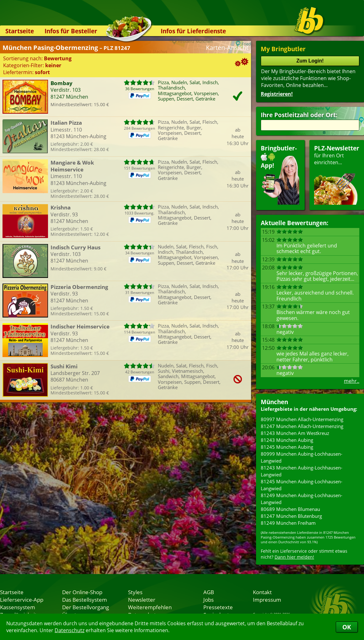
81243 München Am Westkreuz (295, 433)
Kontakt (262, 592)
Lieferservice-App (22, 599)
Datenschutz (70, 630)
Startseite (20, 31)
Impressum (267, 599)
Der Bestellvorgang (86, 607)
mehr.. (352, 381)
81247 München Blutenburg (291, 516)
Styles (135, 592)
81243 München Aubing (287, 440)
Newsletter (142, 599)
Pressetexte (218, 607)
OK (347, 627)
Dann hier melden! (294, 557)
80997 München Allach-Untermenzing (302, 419)
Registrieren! (277, 94)
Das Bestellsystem (85, 599)
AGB (209, 592)
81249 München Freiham (288, 523)
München (274, 402)
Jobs (209, 599)
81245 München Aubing (287, 447)
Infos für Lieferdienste (193, 31)
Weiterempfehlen (150, 607)
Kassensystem (18, 607)
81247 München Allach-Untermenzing (302, 426)
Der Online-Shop (82, 592)
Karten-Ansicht (227, 48)
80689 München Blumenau (290, 509)
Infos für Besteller (71, 31)
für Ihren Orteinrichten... (337, 174)
